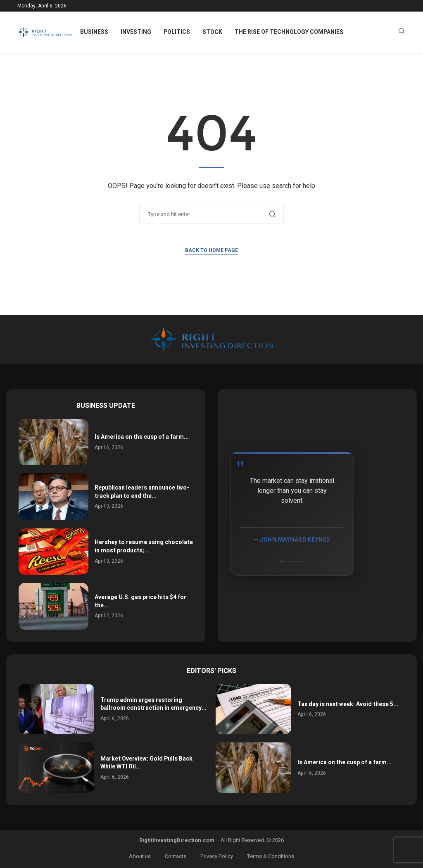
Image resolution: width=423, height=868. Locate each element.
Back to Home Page (211, 250)
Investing (136, 32)
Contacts (176, 856)
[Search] (402, 32)
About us (140, 856)
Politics (177, 32)
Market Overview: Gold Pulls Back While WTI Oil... (146, 763)
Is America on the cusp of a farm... (142, 437)
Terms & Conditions (271, 856)
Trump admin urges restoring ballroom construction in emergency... (153, 704)
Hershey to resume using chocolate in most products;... (144, 546)
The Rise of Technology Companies (289, 32)
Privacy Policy (217, 856)
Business (94, 32)
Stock (212, 32)
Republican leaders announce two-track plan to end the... (142, 492)
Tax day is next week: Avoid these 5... (348, 704)
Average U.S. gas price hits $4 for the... (140, 601)
